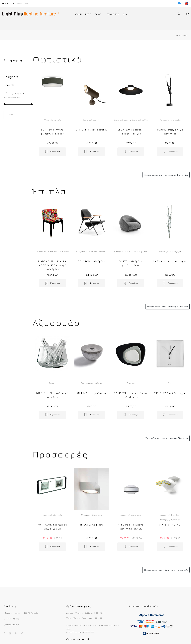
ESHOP (98, 14)
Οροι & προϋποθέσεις (80, 639)
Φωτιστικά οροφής (52, 120)
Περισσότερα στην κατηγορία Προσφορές (166, 570)
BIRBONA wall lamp (92, 525)
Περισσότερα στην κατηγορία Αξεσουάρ (167, 438)
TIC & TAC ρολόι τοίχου (170, 393)
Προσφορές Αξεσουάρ (52, 515)
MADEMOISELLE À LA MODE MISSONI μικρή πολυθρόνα (52, 265)
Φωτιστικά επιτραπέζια (170, 120)
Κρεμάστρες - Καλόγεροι (170, 251)
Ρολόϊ (170, 383)
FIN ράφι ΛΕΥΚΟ (170, 525)
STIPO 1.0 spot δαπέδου (92, 130)
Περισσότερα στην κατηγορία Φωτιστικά (166, 175)
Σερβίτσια (131, 383)
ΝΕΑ (125, 14)
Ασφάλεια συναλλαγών (143, 606)
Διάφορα (52, 383)
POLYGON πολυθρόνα (92, 261)
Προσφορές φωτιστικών (131, 515)
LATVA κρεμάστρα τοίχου (170, 261)
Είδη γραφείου (87, 383)
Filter (11, 115)
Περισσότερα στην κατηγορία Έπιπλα (167, 306)
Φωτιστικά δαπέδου (92, 120)
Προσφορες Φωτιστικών (92, 515)
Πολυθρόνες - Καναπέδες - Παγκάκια (52, 251)
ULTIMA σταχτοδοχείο (92, 393)
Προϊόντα (184, 35)
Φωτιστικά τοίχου (140, 120)
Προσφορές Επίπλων (170, 515)
